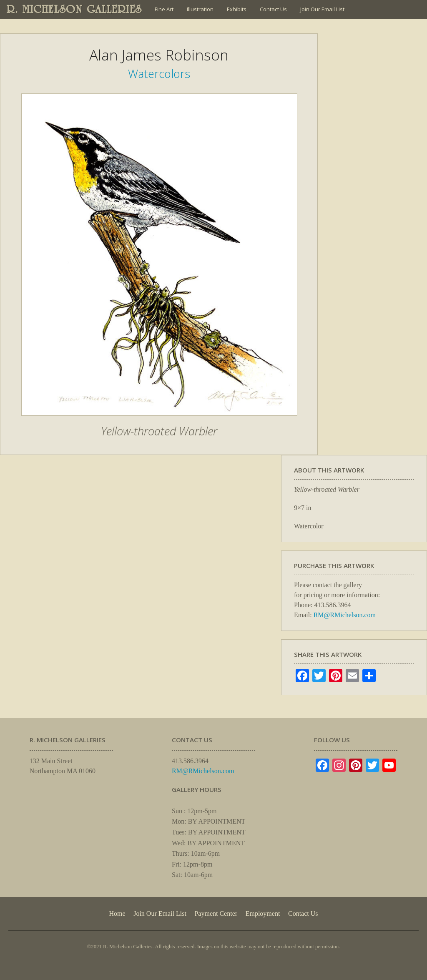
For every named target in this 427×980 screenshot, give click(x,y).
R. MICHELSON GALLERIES (74, 9)
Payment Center (216, 913)
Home (117, 913)
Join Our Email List (322, 9)
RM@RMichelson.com (345, 615)
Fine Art (164, 9)
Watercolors (159, 74)
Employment (263, 913)
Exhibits (237, 9)
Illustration (200, 9)
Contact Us (273, 9)
